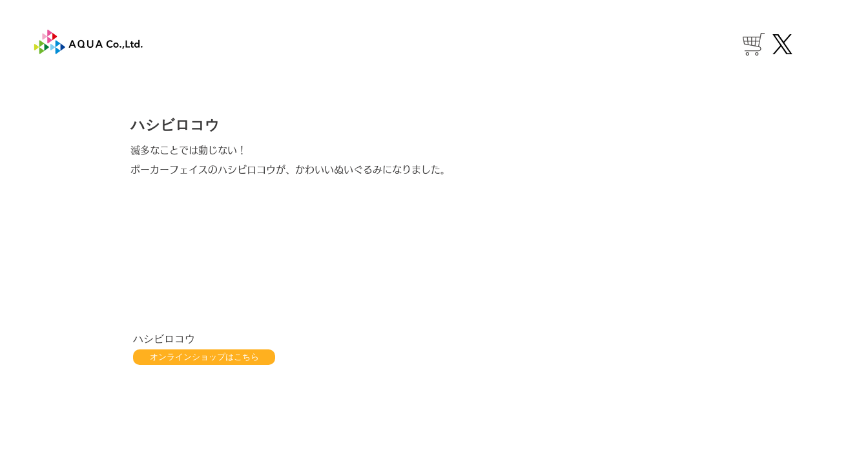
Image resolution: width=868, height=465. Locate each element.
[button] (201, 264)
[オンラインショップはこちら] (204, 357)
